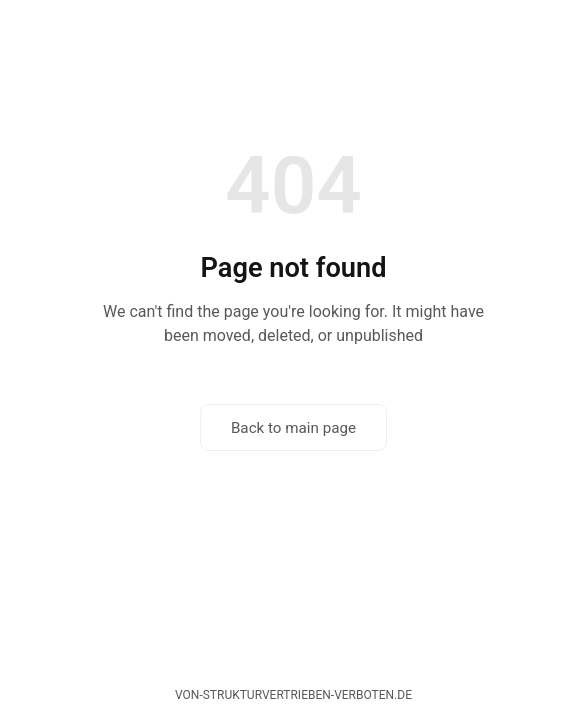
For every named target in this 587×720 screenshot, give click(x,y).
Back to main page (293, 428)
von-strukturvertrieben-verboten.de (293, 695)
